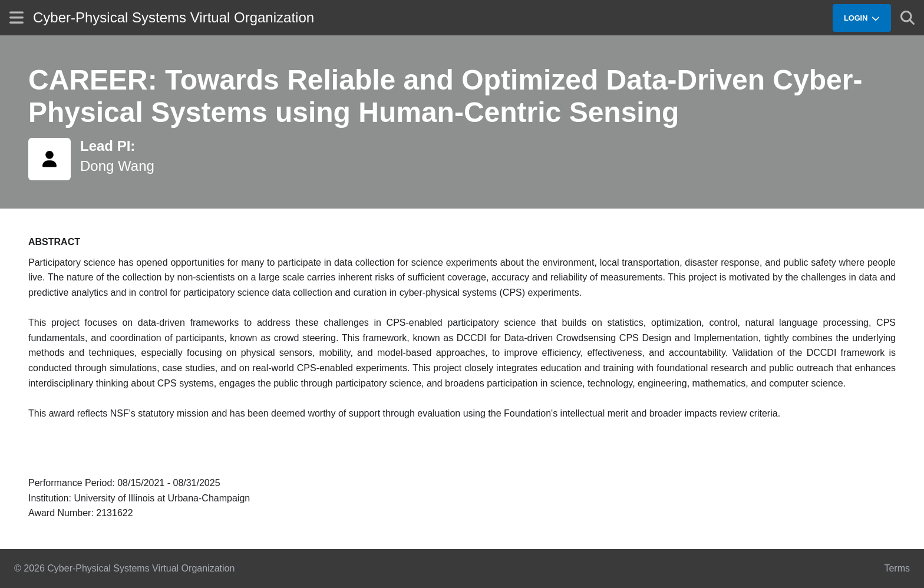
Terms (897, 568)
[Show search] (907, 18)
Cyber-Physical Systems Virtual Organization (174, 17)
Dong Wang (117, 166)
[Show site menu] (16, 17)
